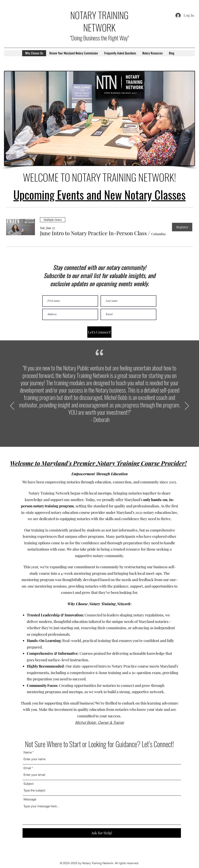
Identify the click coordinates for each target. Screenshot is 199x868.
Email (27, 768)
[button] (93, 233)
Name (28, 752)
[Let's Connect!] (99, 332)
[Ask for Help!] (102, 833)
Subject (29, 784)
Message (30, 799)
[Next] (187, 406)
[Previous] (12, 406)
